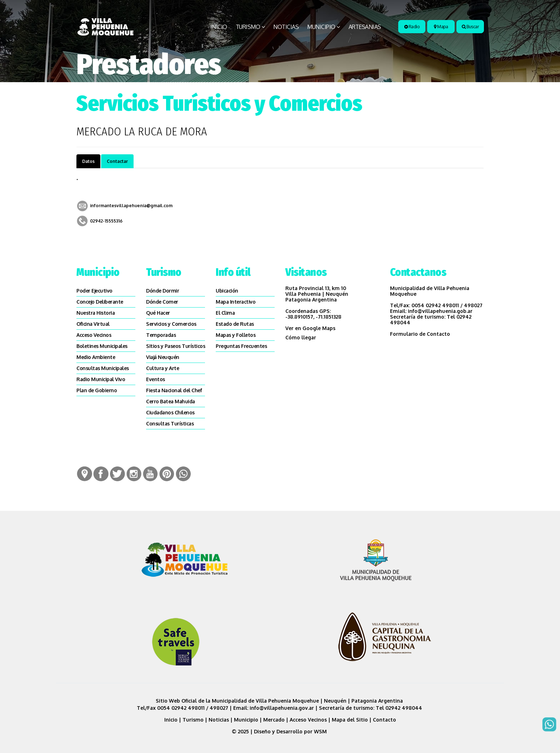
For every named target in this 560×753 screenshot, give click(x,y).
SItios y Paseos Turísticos (176, 346)
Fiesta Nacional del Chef (174, 390)
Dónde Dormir (162, 291)
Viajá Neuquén (163, 357)
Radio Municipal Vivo (101, 379)
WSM (321, 731)
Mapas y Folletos (236, 335)
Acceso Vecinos (94, 335)
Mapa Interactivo (236, 302)
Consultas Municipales (103, 368)
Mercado (274, 720)
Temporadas (161, 335)
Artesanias (365, 27)
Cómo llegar (301, 337)
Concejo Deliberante (100, 302)
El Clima (225, 313)
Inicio (219, 27)
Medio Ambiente (96, 357)
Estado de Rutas (235, 324)
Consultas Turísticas (170, 423)
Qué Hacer (158, 313)
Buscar (470, 27)
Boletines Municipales (102, 346)
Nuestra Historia (96, 313)
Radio (412, 27)
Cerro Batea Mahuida (171, 401)
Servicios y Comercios (171, 324)
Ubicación (227, 291)
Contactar (117, 161)
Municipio (321, 27)
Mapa (441, 27)
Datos (88, 161)
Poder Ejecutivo (94, 291)
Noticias (286, 27)
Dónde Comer (162, 302)
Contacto (384, 720)
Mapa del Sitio (350, 720)
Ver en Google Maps (310, 328)
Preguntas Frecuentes (241, 346)
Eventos (156, 379)
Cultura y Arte (162, 368)
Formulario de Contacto (420, 334)
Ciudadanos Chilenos (170, 412)
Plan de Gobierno (97, 390)
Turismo (248, 27)
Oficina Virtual (93, 324)
